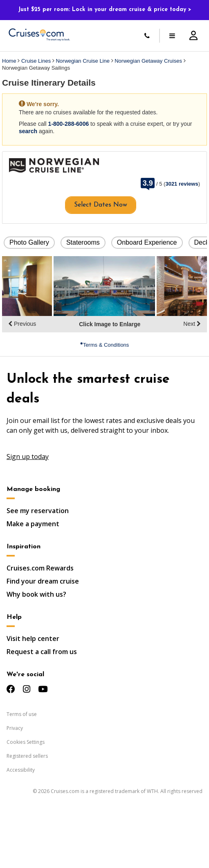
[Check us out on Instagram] (27, 689)
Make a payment (33, 524)
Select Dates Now (101, 205)
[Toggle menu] (172, 36)
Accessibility (21, 770)
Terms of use (22, 714)
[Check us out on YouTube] (43, 689)
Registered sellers (27, 756)
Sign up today (28, 457)
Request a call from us (42, 652)
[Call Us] (147, 36)
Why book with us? (36, 594)
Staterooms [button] (83, 242)
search (28, 131)
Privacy (15, 728)
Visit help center (33, 639)
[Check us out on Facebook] (11, 689)
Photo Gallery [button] (29, 242)
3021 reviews (182, 184)
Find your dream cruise (43, 581)
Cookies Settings (26, 742)
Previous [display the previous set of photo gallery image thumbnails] (22, 324)
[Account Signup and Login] (193, 36)
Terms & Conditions (105, 345)
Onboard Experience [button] (147, 242)
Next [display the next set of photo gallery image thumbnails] (192, 324)
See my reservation (38, 511)
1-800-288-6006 (69, 124)
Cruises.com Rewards (40, 568)
